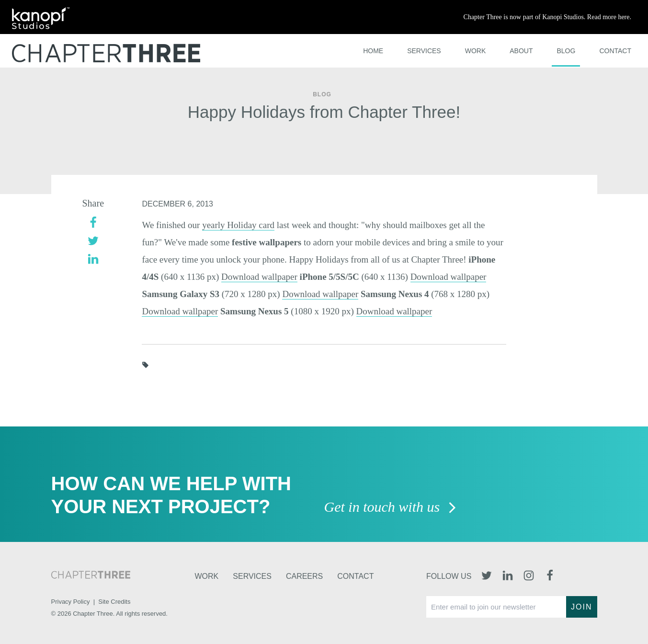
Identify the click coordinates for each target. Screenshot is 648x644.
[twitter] (93, 240)
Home (373, 51)
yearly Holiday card (238, 225)
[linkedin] (93, 258)
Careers (304, 576)
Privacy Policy (71, 602)
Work (476, 51)
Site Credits (114, 602)
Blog (566, 51)
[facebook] (93, 222)
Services (424, 51)
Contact (615, 51)
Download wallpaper (259, 277)
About (521, 51)
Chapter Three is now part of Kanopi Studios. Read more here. (547, 17)
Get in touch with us (391, 508)
